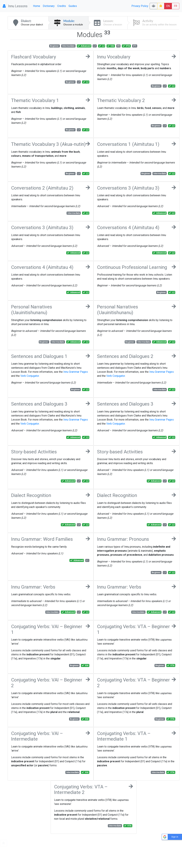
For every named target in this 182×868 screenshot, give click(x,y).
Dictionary (49, 6)
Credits (62, 6)
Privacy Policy (140, 6)
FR (176, 6)
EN (168, 6)
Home (37, 6)
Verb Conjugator (30, 376)
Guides (73, 6)
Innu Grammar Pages (76, 372)
